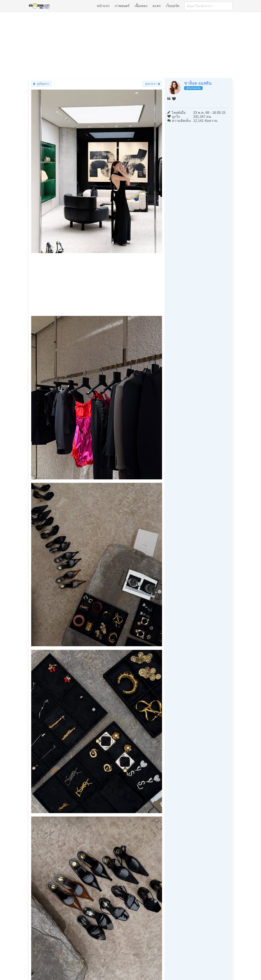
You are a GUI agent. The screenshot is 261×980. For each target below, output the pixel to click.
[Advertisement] (131, 45)
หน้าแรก (103, 6)
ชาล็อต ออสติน (198, 83)
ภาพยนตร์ (122, 6)
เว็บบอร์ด (173, 6)
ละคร (157, 6)
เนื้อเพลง (141, 6)
